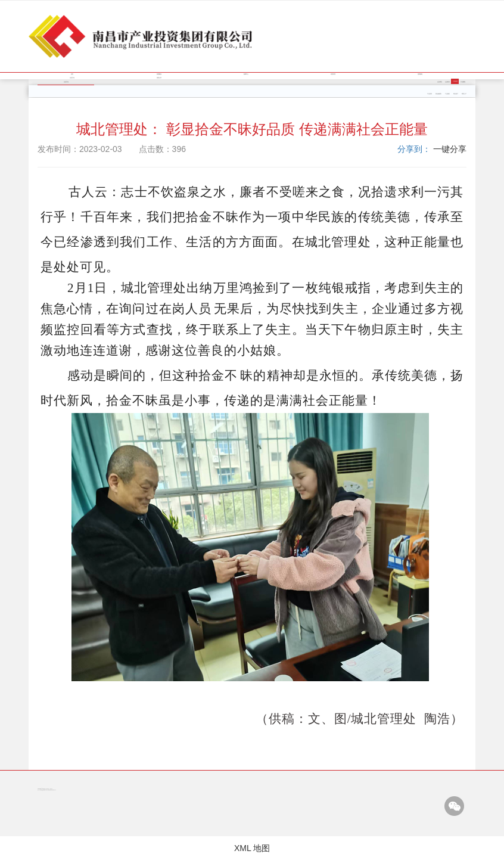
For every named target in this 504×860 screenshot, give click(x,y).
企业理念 (440, 82)
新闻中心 (246, 74)
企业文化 (72, 78)
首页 (72, 74)
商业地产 (456, 94)
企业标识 (447, 82)
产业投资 (430, 94)
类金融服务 (438, 94)
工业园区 (447, 94)
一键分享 (450, 149)
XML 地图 (252, 848)
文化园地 (463, 82)
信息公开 (159, 78)
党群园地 (420, 74)
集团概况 (159, 74)
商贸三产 (464, 94)
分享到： (414, 149)
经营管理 (333, 74)
